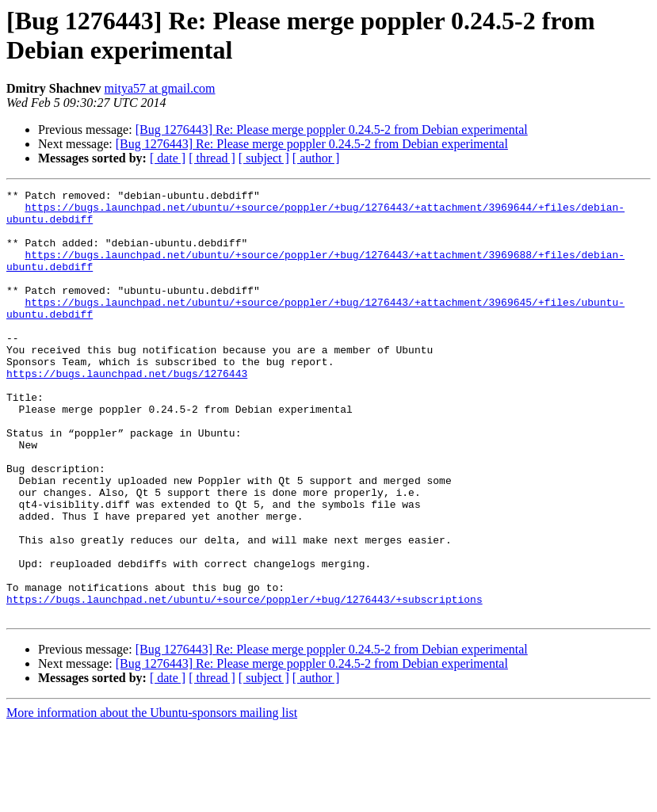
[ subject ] (264, 158)
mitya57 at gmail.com (160, 88)
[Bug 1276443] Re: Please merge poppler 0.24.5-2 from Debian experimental (332, 130)
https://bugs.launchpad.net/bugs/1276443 (127, 411)
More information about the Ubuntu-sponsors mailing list (152, 798)
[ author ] (316, 158)
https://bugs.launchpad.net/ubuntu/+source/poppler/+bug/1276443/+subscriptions (244, 682)
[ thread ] (212, 158)
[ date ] (168, 158)
